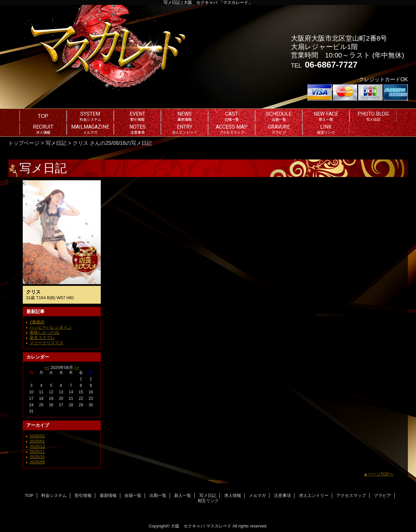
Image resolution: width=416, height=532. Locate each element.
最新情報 (108, 495)
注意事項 (282, 495)
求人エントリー (314, 495)
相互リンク (208, 501)
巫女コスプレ (42, 338)
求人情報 (233, 495)
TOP (43, 116)
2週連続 (37, 322)
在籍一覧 (133, 495)
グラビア (383, 495)
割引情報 (83, 495)
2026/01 (37, 441)
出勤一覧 (158, 495)
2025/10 (37, 457)
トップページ (24, 143)
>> (77, 367)
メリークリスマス (46, 343)
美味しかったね (44, 332)
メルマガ (257, 495)
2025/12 (37, 446)
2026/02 (37, 436)
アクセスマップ (351, 495)
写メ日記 (56, 143)
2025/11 (37, 452)
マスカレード (219, 526)
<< (47, 367)
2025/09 (37, 462)
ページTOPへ (381, 474)
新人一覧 (183, 495)
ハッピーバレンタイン (51, 327)
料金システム (54, 495)
